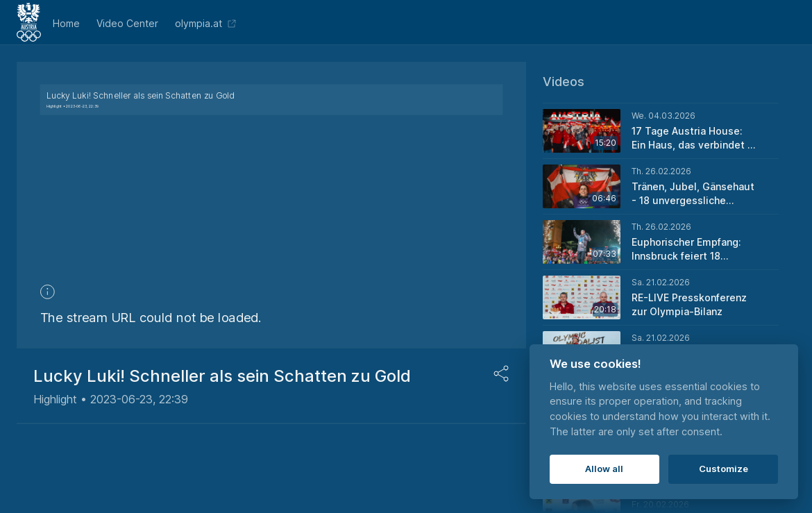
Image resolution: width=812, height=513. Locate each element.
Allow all (604, 469)
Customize (724, 469)
